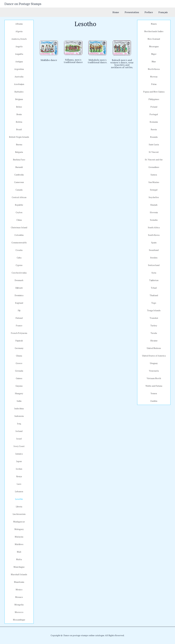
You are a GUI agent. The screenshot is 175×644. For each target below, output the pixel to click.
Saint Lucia (154, 144)
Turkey (154, 325)
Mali (19, 552)
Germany (19, 348)
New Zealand (154, 39)
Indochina (19, 408)
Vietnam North (154, 378)
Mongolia (19, 605)
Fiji (19, 310)
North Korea (154, 69)
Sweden (154, 258)
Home (119, 12)
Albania (19, 24)
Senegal (154, 190)
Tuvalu (154, 333)
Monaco (19, 597)
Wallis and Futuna (154, 386)
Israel (19, 439)
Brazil (19, 129)
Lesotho (19, 499)
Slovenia (154, 212)
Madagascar (19, 522)
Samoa (154, 175)
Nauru (154, 24)
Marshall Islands (19, 574)
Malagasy (19, 529)
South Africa (154, 227)
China (19, 220)
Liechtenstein (19, 514)
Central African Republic (19, 201)
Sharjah (154, 205)
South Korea (154, 235)
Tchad (154, 288)
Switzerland (154, 265)
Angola (19, 46)
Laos (19, 484)
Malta (19, 559)
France (19, 325)
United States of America (154, 356)
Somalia (154, 220)
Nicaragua (154, 46)
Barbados (19, 92)
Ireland (19, 431)
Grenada (19, 371)
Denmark (19, 280)
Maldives (19, 544)
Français (163, 12)
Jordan (19, 469)
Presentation (134, 12)
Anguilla (19, 54)
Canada (19, 190)
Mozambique (19, 620)
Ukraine (154, 341)
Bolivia (19, 122)
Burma (19, 144)
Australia (19, 77)
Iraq (19, 424)
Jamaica (19, 454)
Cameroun (19, 182)
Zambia (154, 401)
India (19, 401)
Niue (154, 61)
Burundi (19, 167)
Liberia (19, 506)
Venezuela (154, 371)
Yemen (154, 393)
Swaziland (154, 250)
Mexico (19, 589)
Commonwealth (19, 242)
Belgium (19, 99)
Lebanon (19, 491)
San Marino (154, 182)
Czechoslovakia (19, 273)
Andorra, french (19, 39)
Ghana (19, 356)
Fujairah (19, 341)
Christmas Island (19, 227)
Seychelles (154, 197)
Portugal (154, 114)
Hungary (19, 393)
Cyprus (19, 265)
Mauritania (19, 582)
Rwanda (154, 137)
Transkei (154, 318)
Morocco (19, 612)
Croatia (19, 250)
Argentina (19, 69)
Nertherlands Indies (154, 31)
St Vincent (154, 152)
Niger (154, 54)
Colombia (19, 235)
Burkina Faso (19, 160)
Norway (154, 77)
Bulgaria (19, 152)
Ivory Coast (19, 446)
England (19, 303)
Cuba (19, 258)
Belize (19, 107)
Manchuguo (19, 567)
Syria (154, 273)
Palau (154, 84)
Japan (19, 461)
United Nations (154, 348)
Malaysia (19, 537)
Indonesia (19, 416)
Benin (19, 114)
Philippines (154, 99)
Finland (19, 318)
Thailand (154, 295)
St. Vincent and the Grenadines (154, 163)
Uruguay (154, 363)
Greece (19, 363)
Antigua (19, 61)
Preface (150, 12)
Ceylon (19, 212)
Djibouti (19, 288)
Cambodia (19, 175)
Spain (154, 242)
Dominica (19, 295)
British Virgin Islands (19, 137)
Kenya (19, 476)
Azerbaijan (19, 84)
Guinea (19, 378)
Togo (154, 303)
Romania (154, 122)
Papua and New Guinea (154, 92)
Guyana (19, 386)
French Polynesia (19, 333)
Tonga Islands (154, 310)
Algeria (19, 31)
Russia (154, 129)
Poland (154, 107)
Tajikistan (154, 280)
